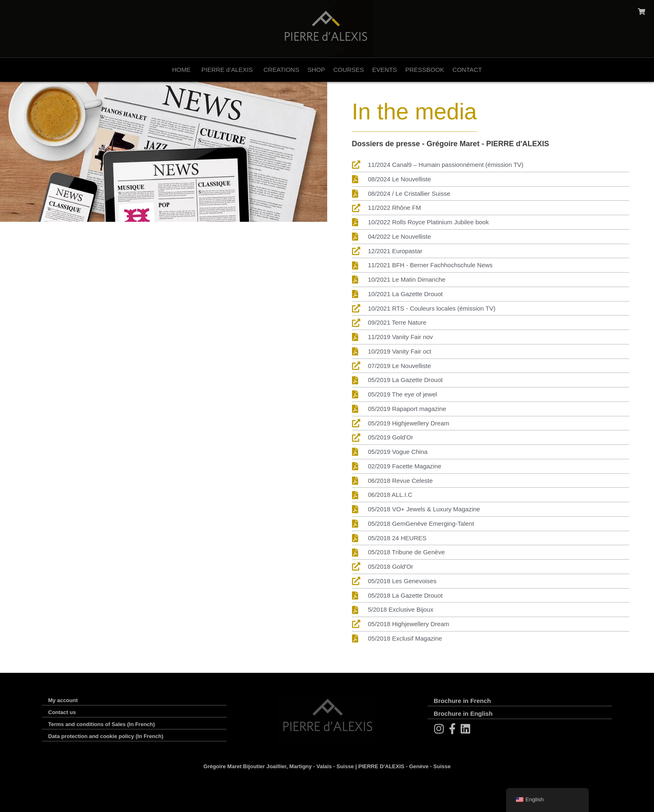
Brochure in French (462, 701)
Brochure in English (463, 713)
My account (63, 700)
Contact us (62, 712)
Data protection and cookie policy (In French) (106, 736)
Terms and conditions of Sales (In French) (102, 724)
